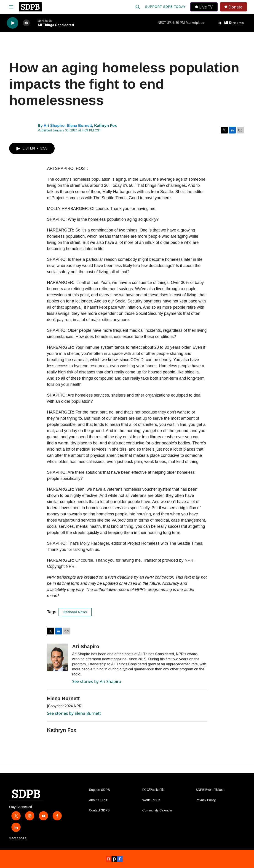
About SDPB (98, 800)
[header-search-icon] (138, 7)
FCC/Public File (154, 790)
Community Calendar (158, 810)
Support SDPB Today (165, 7)
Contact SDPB (99, 810)
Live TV (204, 7)
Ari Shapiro (54, 126)
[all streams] (231, 23)
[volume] (26, 23)
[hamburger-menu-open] (11, 7)
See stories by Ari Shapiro (97, 681)
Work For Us (151, 800)
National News (75, 612)
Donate (235, 7)
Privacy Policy (206, 800)
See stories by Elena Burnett (74, 713)
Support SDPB (99, 790)
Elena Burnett (79, 126)
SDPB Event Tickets (210, 790)
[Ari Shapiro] (57, 657)
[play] (13, 23)
